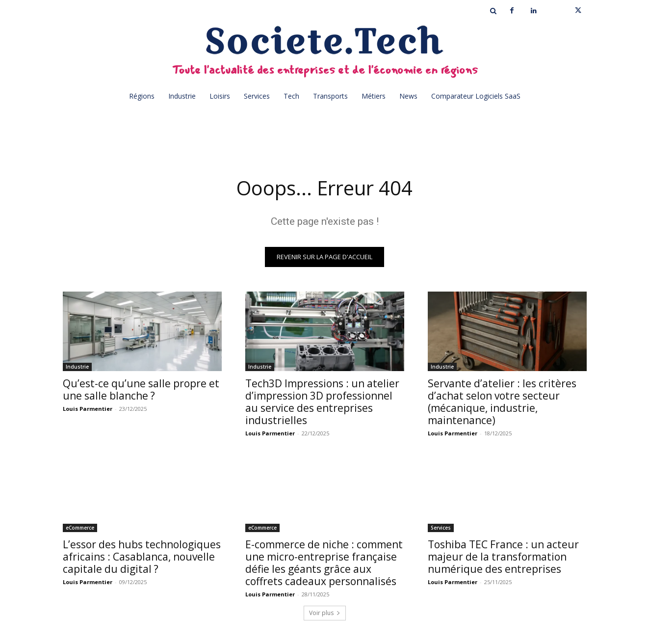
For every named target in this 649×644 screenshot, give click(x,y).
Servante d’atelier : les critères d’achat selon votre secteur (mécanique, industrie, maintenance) (502, 402)
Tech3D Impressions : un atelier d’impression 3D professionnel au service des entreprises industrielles (322, 402)
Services (441, 528)
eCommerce (80, 528)
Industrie (77, 367)
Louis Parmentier (88, 409)
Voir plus (325, 613)
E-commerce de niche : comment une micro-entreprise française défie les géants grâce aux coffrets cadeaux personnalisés (324, 563)
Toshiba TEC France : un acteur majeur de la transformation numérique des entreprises (503, 557)
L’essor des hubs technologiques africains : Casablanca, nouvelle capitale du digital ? (142, 557)
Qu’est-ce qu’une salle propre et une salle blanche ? (141, 389)
